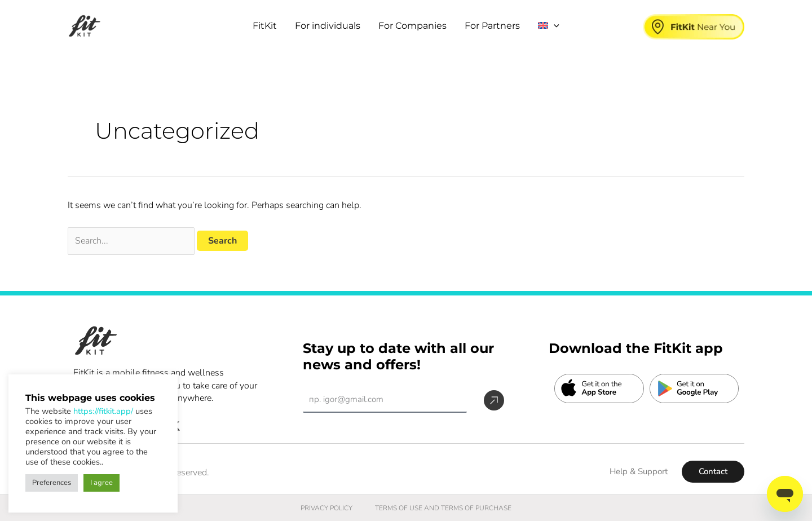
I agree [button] (101, 483)
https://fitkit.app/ (103, 411)
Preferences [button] (52, 483)
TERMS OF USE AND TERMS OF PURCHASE (443, 508)
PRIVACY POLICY (326, 508)
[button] (554, 26)
